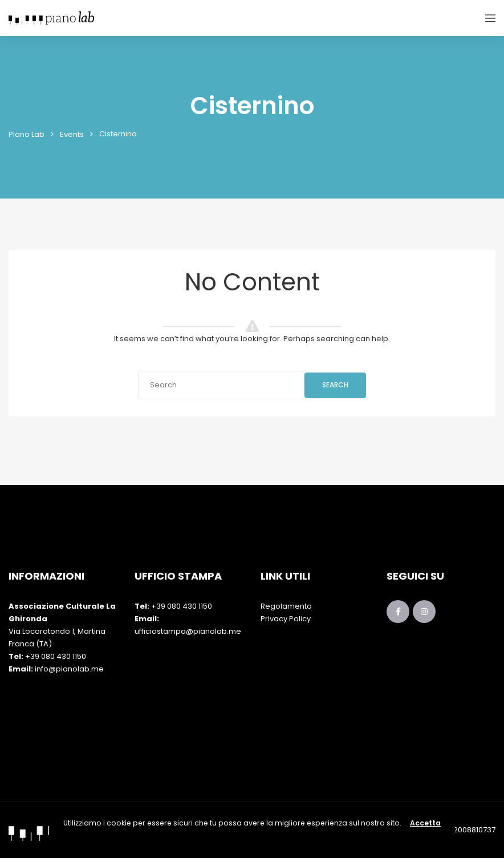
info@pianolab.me (69, 669)
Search (335, 385)
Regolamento (286, 606)
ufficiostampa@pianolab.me (188, 631)
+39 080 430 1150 (56, 656)
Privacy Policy (286, 619)
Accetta (425, 823)
